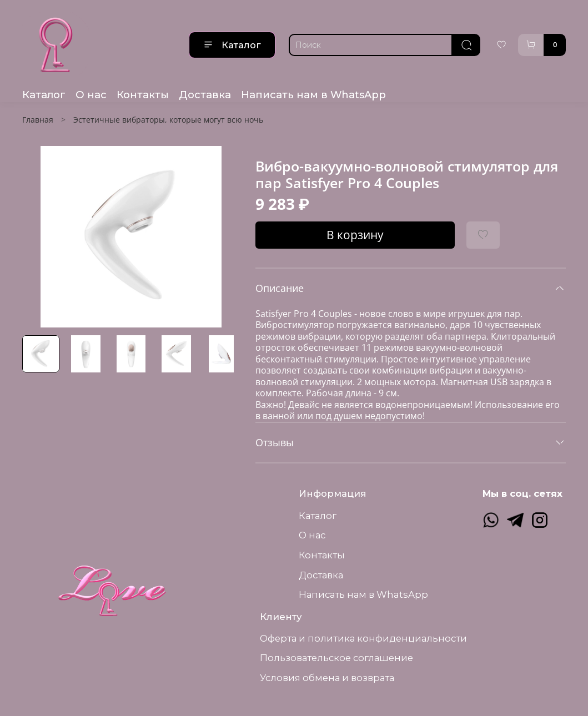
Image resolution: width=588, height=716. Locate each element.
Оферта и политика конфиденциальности (363, 638)
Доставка (205, 95)
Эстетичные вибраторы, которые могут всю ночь (168, 120)
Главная (38, 120)
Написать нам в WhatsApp (313, 95)
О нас (91, 95)
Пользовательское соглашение (336, 658)
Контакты (143, 95)
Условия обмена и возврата (327, 678)
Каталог (232, 45)
